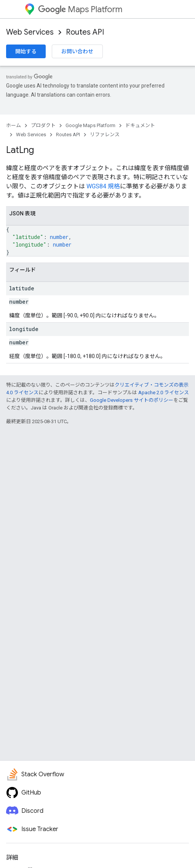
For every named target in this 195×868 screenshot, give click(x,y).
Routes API (85, 32)
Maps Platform (80, 9)
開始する (26, 51)
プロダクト (43, 125)
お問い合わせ (77, 51)
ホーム (14, 125)
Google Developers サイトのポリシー (132, 400)
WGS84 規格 (103, 186)
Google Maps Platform (90, 125)
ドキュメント (140, 125)
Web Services (30, 32)
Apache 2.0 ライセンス (164, 393)
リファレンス (105, 135)
